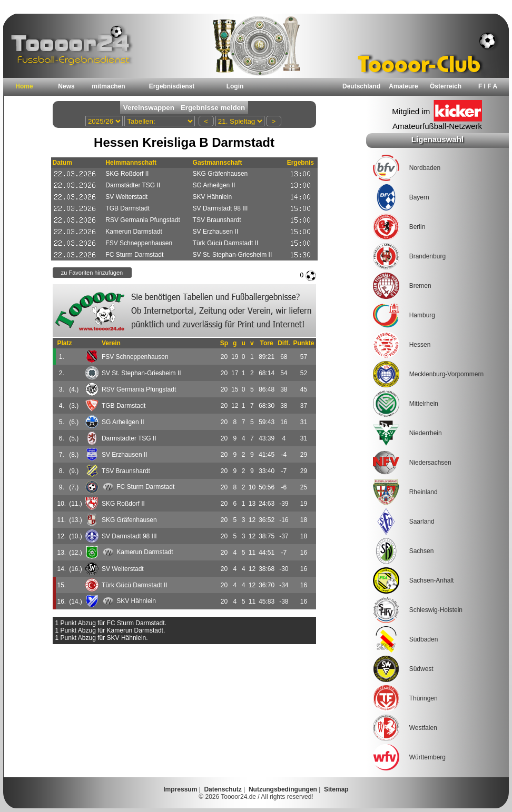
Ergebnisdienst (172, 86)
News (66, 86)
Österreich (446, 86)
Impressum (180, 789)
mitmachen (108, 86)
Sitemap (336, 789)
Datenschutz (223, 789)
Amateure (403, 86)
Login (235, 86)
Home (24, 86)
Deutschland (361, 86)
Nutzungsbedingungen (283, 789)
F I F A (488, 86)
